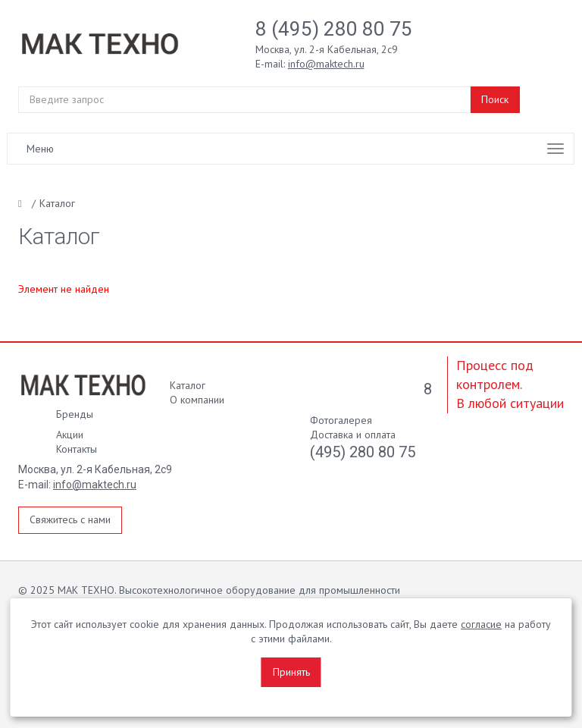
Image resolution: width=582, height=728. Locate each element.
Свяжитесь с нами (70, 519)
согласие (481, 624)
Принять (291, 672)
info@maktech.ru (95, 485)
